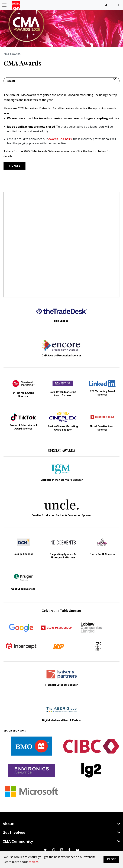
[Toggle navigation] (106, 5)
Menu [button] (11, 81)
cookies (33, 862)
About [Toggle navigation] (61, 824)
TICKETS (14, 166)
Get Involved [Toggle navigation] (61, 833)
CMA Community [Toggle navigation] (61, 841)
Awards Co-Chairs (60, 139)
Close (111, 859)
